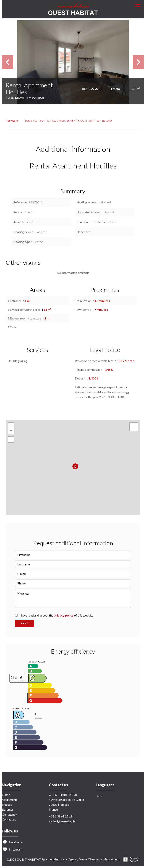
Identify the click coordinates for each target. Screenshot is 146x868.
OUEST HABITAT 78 (63, 795)
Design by (130, 859)
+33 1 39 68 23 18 (61, 816)
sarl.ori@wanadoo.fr (62, 821)
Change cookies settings (104, 859)
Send (25, 624)
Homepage (12, 121)
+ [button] (11, 425)
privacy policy (64, 615)
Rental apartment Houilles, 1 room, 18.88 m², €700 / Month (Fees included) (68, 121)
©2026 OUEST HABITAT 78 (26, 859)
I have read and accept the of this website (56, 615)
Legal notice (57, 859)
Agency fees (76, 859)
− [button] (11, 431)
